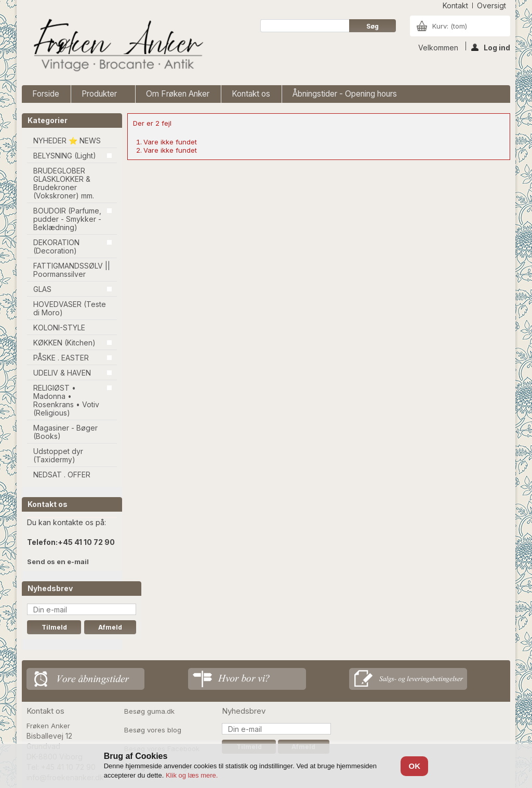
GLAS (42, 289)
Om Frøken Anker (178, 94)
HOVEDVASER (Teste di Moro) (70, 308)
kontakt (455, 5)
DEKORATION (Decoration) (56, 246)
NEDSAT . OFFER (62, 475)
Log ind (491, 47)
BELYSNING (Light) (65, 156)
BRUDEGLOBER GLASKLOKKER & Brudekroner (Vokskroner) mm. (64, 183)
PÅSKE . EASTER (61, 358)
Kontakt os (251, 94)
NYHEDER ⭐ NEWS (67, 141)
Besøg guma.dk (149, 711)
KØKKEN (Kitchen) (64, 343)
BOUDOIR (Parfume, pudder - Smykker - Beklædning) (67, 219)
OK (415, 766)
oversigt (491, 5)
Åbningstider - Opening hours (345, 94)
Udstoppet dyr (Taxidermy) (58, 455)
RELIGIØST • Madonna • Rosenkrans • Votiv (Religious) (66, 400)
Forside (46, 94)
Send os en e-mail (58, 562)
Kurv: (450, 26)
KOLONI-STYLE (59, 328)
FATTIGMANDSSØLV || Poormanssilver (72, 270)
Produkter (101, 96)
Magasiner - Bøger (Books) (65, 432)
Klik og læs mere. (192, 775)
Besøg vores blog (153, 730)
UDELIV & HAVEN (62, 373)
